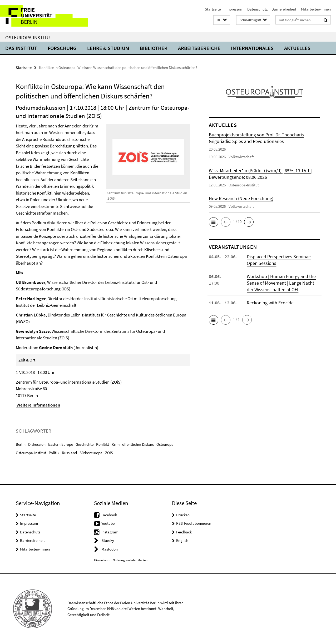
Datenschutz (257, 9)
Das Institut (21, 48)
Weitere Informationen (38, 405)
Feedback (184, 532)
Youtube (108, 523)
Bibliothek (154, 48)
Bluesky (108, 540)
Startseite (213, 9)
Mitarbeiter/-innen (315, 9)
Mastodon (110, 549)
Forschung (62, 48)
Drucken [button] (183, 515)
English (182, 540)
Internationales (252, 48)
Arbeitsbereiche (199, 48)
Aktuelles (297, 48)
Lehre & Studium (108, 48)
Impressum (234, 9)
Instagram (110, 532)
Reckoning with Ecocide (270, 303)
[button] (222, 20)
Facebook (109, 515)
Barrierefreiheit (284, 9)
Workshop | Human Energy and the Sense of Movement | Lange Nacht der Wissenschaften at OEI (281, 283)
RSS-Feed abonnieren (194, 523)
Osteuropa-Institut (29, 37)
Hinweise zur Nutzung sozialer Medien (121, 560)
